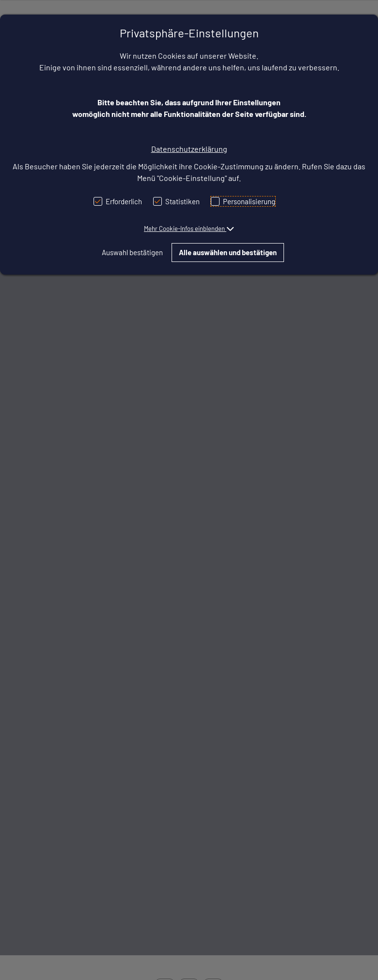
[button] (189, 229)
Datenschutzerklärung (189, 149)
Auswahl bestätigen (132, 252)
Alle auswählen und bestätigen (228, 252)
